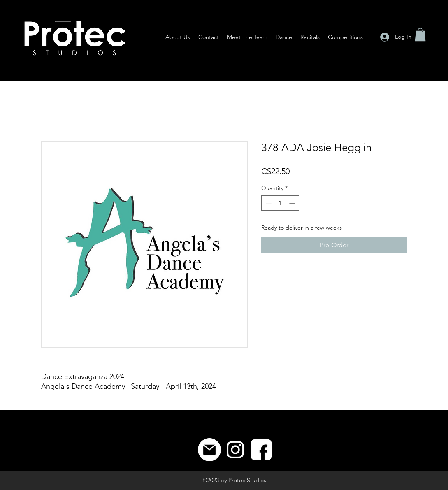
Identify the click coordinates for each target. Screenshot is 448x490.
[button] (420, 35)
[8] (261, 450)
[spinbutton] (280, 203)
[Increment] (293, 203)
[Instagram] (235, 450)
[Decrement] (268, 203)
